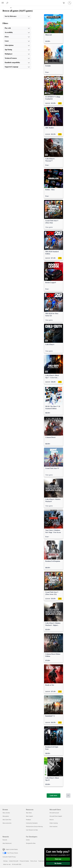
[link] (54, 29)
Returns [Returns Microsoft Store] (52, 820)
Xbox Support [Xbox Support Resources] (29, 816)
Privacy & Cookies (24, 861)
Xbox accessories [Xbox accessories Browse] (7, 823)
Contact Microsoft (14, 861)
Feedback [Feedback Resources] (28, 820)
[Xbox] (6, 8)
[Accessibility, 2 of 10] (17, 32)
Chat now (58, 859)
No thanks (58, 863)
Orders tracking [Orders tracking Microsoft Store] (54, 823)
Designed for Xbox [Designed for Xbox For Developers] (31, 843)
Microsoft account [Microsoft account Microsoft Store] (54, 813)
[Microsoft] (36, 2)
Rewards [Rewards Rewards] (5, 840)
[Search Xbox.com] (8, 3)
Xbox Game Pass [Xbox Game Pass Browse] (7, 820)
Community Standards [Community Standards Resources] (32, 823)
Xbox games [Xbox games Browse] (6, 816)
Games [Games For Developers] (28, 840)
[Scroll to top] (68, 796)
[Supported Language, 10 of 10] (17, 67)
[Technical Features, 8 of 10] (17, 58)
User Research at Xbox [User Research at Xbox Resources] (32, 830)
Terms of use (34, 861)
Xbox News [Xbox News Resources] (29, 813)
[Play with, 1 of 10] (17, 28)
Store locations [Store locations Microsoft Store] (53, 826)
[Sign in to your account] (70, 3)
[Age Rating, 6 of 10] (17, 50)
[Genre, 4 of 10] (17, 41)
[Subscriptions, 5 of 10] (17, 45)
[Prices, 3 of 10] (17, 37)
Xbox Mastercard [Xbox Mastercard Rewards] (7, 843)
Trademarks (41, 861)
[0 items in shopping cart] (64, 3)
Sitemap (5, 861)
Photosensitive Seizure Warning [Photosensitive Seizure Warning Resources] (34, 826)
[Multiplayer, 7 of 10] (17, 54)
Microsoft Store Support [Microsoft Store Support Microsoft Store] (56, 816)
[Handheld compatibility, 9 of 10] (17, 63)
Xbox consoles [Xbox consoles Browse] (6, 813)
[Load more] (54, 796)
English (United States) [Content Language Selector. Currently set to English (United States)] (12, 849)
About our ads (7, 864)
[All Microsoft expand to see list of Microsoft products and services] (3, 3)
